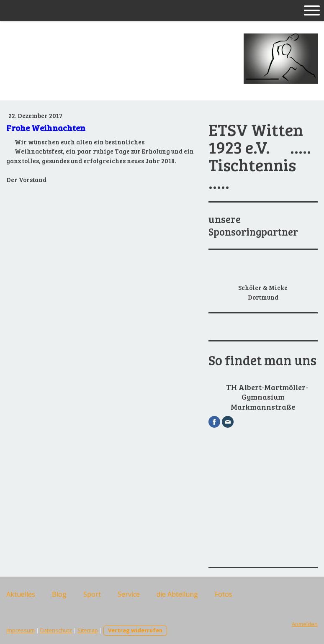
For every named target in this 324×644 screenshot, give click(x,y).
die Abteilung (177, 594)
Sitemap (88, 630)
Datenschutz (56, 630)
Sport (92, 594)
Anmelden (305, 624)
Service (129, 594)
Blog (59, 594)
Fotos (224, 594)
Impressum (21, 630)
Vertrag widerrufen (135, 630)
